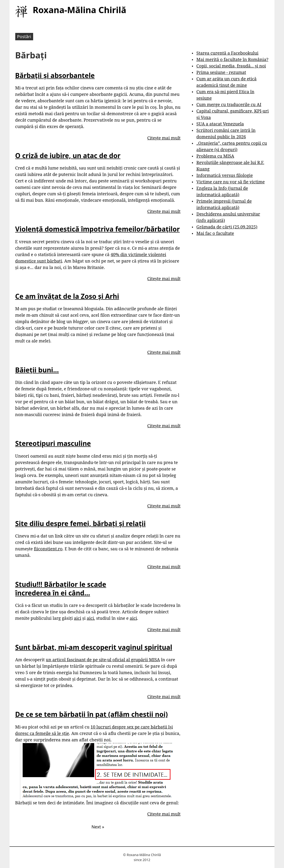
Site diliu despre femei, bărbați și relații (80, 523)
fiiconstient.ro (48, 549)
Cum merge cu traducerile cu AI (229, 104)
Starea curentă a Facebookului (227, 53)
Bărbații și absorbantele (55, 75)
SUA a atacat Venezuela (220, 124)
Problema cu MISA (215, 156)
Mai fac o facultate (215, 233)
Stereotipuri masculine (53, 443)
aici (78, 618)
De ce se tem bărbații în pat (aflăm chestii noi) (92, 714)
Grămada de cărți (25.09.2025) (227, 227)
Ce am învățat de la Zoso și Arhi (67, 296)
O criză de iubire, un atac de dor (68, 155)
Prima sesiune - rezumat (221, 72)
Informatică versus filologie (225, 175)
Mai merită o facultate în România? (232, 59)
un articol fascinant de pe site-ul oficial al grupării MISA (103, 660)
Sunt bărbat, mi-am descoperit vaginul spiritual (94, 647)
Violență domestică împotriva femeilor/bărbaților (98, 229)
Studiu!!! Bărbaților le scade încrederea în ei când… (61, 589)
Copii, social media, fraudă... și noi (231, 66)
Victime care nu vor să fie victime (231, 182)
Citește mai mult (164, 138)
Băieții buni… (37, 370)
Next (98, 827)
